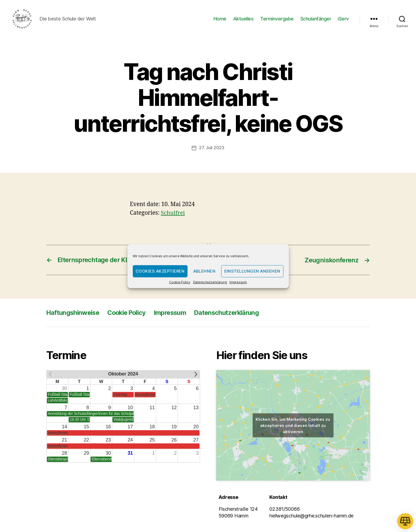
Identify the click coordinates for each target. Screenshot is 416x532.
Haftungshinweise (74, 314)
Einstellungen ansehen (252, 271)
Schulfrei (173, 215)
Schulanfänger (316, 20)
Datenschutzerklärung (210, 282)
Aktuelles (243, 20)
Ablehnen (204, 271)
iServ (343, 20)
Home (220, 20)
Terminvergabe (277, 20)
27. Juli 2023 (212, 149)
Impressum (238, 282)
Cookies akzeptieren (160, 271)
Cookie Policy (180, 282)
